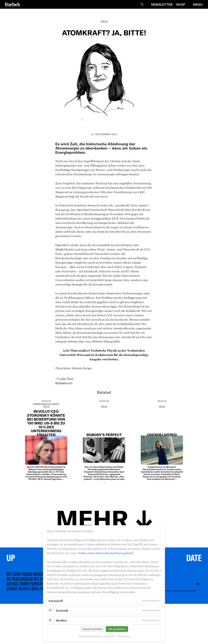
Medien (61, 620)
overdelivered (162, 435)
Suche (142, 4)
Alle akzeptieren (117, 629)
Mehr (92, 518)
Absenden (195, 584)
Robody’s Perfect (104, 435)
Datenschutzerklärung (90, 636)
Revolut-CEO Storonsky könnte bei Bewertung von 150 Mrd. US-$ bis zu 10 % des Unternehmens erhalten (46, 423)
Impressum (109, 636)
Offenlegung (123, 636)
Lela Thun (66, 379)
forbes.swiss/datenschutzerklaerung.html (106, 553)
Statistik (62, 610)
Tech (104, 21)
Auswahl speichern (93, 629)
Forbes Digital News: (46, 404)
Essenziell (56, 601)
